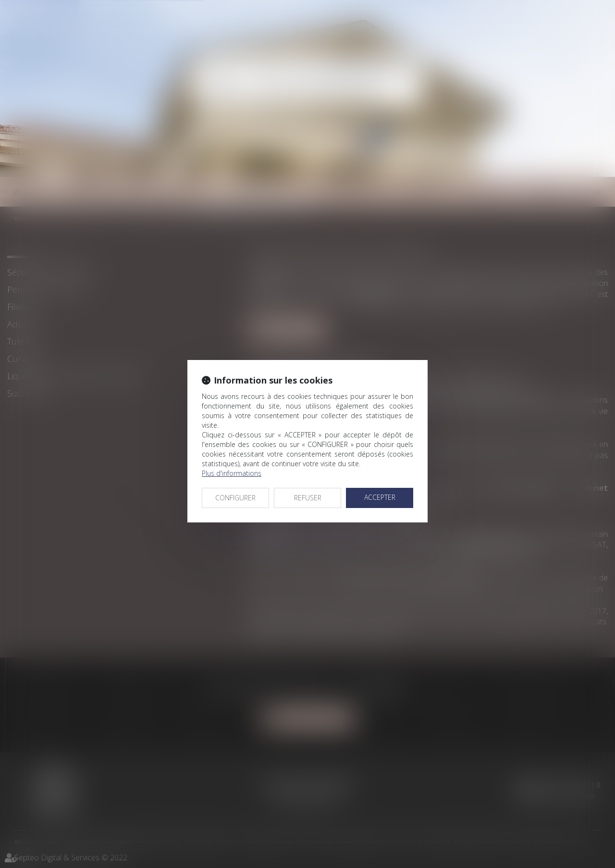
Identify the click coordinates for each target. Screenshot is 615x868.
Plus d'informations (232, 473)
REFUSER (308, 498)
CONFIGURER (235, 498)
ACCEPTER (380, 497)
